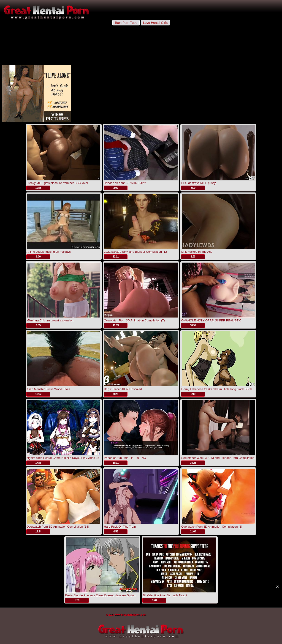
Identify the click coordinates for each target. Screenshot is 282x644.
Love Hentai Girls (155, 23)
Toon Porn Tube (126, 23)
